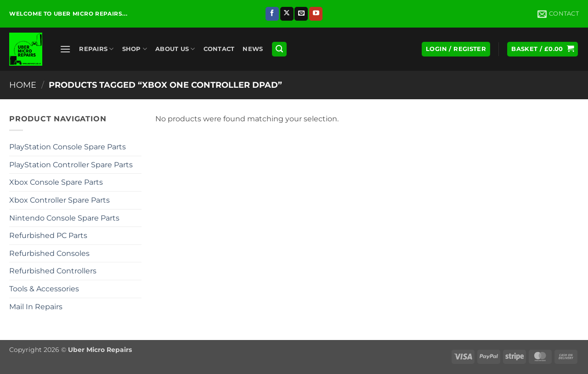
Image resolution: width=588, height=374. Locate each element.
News (253, 49)
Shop (135, 49)
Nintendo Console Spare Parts (64, 218)
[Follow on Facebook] (272, 14)
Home (23, 85)
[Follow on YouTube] (316, 14)
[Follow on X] (287, 14)
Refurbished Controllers (53, 271)
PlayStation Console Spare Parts (68, 147)
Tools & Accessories (44, 289)
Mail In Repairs (36, 307)
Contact (219, 49)
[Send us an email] (301, 14)
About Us (175, 49)
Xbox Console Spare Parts (56, 182)
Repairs (96, 49)
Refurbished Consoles (49, 253)
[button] (65, 49)
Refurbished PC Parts (48, 235)
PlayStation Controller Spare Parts (71, 165)
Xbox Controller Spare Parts (59, 200)
